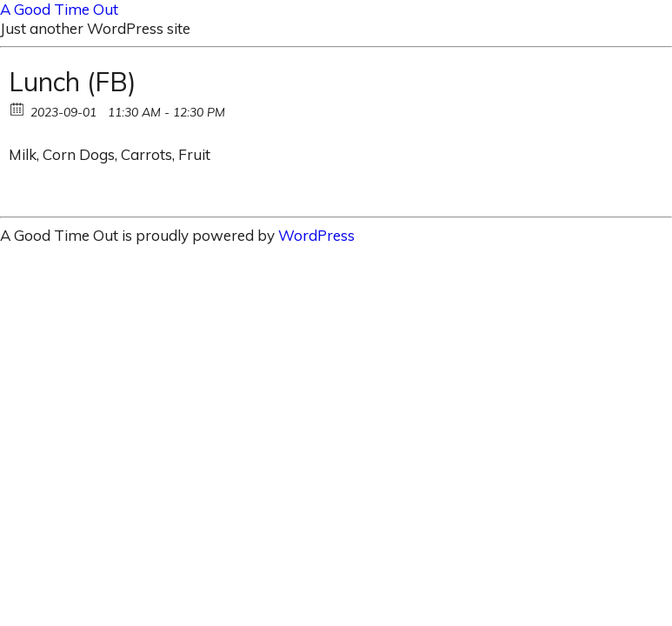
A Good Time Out (59, 9)
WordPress (316, 235)
